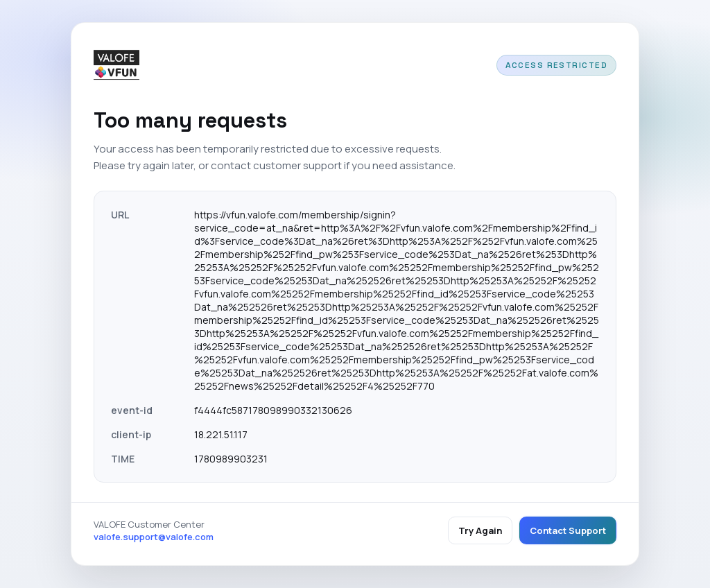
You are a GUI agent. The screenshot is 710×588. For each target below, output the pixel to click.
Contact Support (568, 530)
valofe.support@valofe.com (154, 537)
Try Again (480, 530)
